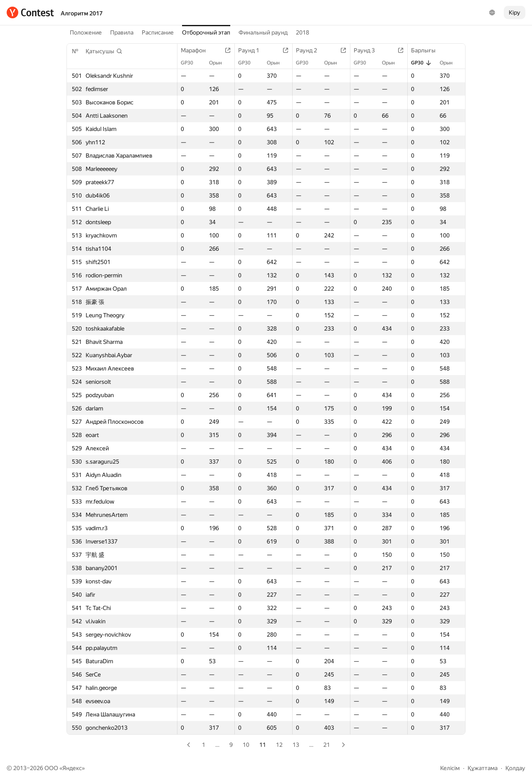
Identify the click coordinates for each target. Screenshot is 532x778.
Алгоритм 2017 (82, 13)
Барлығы (427, 50)
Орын (220, 63)
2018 (303, 32)
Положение (86, 32)
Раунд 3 (368, 50)
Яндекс (72, 768)
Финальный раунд (263, 32)
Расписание (158, 32)
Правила (122, 32)
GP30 (191, 63)
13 (296, 745)
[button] (104, 51)
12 (279, 745)
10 (246, 745)
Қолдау (515, 768)
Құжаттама (483, 768)
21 (327, 745)
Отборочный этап (206, 32)
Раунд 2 (311, 50)
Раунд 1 (253, 50)
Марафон (197, 50)
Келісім (450, 768)
